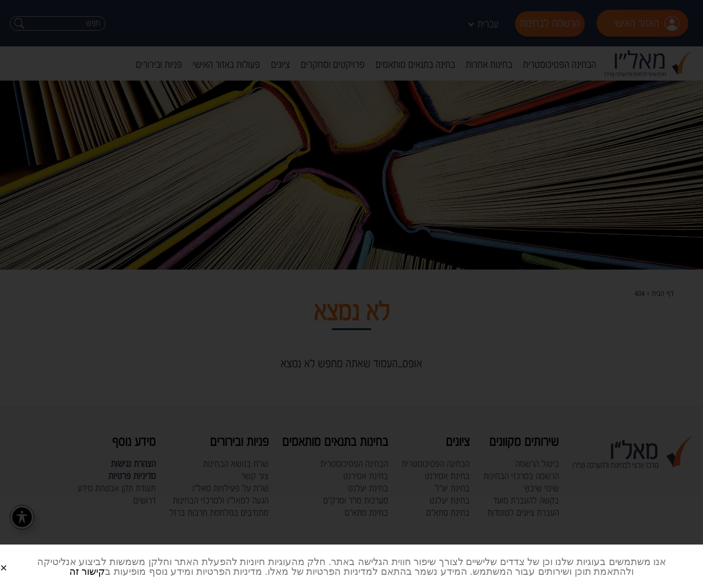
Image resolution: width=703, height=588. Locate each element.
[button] (15, 560)
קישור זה (87, 571)
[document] (351, 294)
